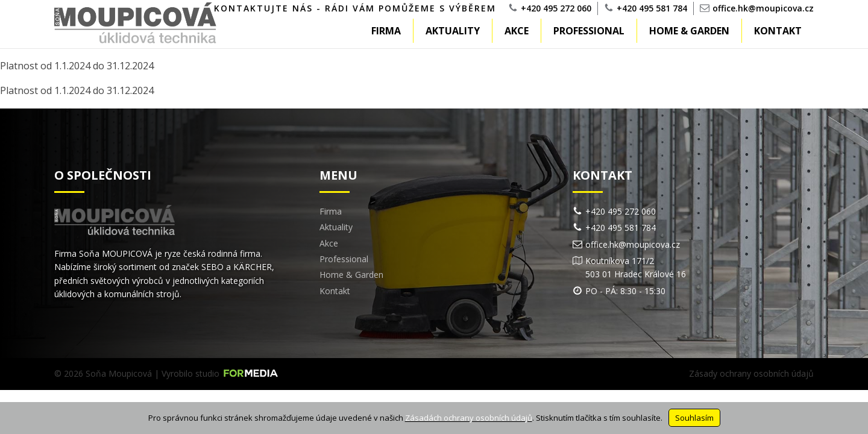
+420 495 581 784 (652, 8)
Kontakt (778, 31)
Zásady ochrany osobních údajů (751, 373)
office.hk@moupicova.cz (763, 8)
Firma (386, 31)
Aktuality (453, 31)
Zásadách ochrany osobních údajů (469, 418)
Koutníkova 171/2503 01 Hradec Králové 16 (636, 267)
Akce (517, 31)
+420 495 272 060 (556, 8)
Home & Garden (689, 31)
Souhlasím (694, 418)
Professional (589, 31)
